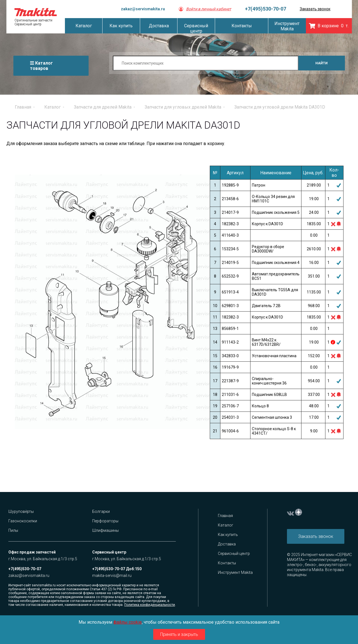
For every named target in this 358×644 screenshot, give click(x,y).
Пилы (13, 530)
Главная (225, 516)
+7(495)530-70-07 (266, 9)
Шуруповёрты (21, 511)
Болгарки (101, 511)
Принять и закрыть (179, 634)
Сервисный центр (234, 554)
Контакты (227, 563)
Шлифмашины (105, 530)
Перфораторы (105, 521)
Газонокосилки (23, 521)
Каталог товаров (42, 66)
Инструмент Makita (235, 572)
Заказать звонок (315, 9)
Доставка (227, 544)
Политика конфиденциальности (150, 605)
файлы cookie (128, 622)
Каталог (226, 525)
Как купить (228, 535)
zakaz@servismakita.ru (143, 9)
